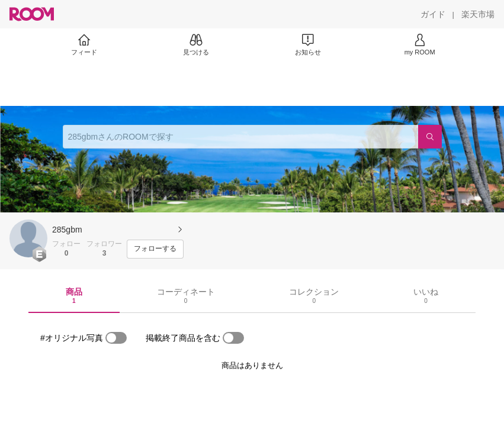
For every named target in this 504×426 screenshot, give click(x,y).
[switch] (116, 338)
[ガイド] (433, 14)
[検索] (430, 137)
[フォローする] (155, 249)
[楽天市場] (478, 14)
